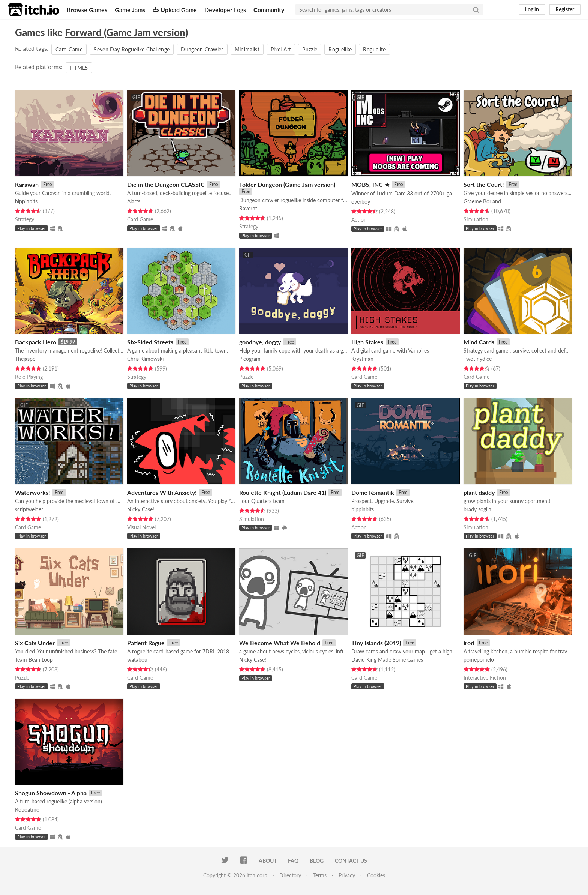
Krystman (362, 359)
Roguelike (340, 49)
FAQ (293, 861)
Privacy (347, 875)
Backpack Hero (36, 342)
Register (565, 9)
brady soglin (477, 509)
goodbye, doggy (260, 342)
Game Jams (130, 10)
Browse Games (87, 10)
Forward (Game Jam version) (126, 32)
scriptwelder (29, 509)
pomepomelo (479, 660)
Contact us (351, 861)
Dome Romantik (373, 492)
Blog (317, 861)
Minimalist (247, 49)
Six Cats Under (35, 643)
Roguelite (374, 49)
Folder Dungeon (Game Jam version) (287, 184)
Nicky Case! (141, 509)
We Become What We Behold (280, 643)
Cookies (376, 875)
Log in (532, 9)
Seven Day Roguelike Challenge (132, 49)
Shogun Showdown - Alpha (51, 793)
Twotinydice (478, 359)
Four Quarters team (262, 501)
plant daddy (479, 492)
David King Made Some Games (387, 660)
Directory (290, 875)
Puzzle (310, 49)
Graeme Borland (482, 201)
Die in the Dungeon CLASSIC (166, 184)
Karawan (27, 184)
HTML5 (79, 68)
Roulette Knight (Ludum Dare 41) (283, 492)
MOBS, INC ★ (370, 184)
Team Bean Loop (34, 660)
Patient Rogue (146, 643)
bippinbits (26, 201)
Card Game (69, 49)
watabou (137, 660)
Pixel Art (281, 49)
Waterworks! (33, 492)
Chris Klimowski (145, 359)
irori (469, 643)
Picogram (250, 359)
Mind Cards (479, 342)
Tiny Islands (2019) (376, 643)
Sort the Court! (484, 184)
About (268, 861)
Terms (320, 875)
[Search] (476, 9)
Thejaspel (26, 359)
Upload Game (175, 10)
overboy (361, 202)
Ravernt (248, 208)
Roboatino (27, 810)
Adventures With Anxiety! (162, 492)
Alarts (134, 201)
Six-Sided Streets (150, 342)
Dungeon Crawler (202, 49)
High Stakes (367, 342)
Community (269, 10)
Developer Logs (225, 10)
